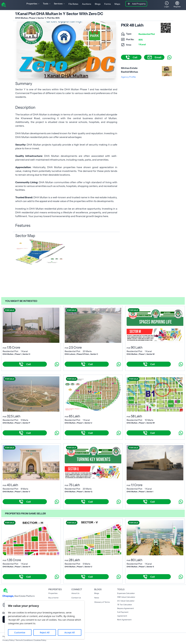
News (97, 598)
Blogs (98, 4)
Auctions (86, 4)
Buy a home (53, 598)
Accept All (69, 632)
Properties (53, 593)
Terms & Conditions (24, 640)
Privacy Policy (8, 640)
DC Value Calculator (126, 601)
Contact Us (76, 598)
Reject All (45, 632)
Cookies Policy (40, 640)
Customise (20, 632)
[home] (3, 4)
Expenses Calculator (126, 593)
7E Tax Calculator (125, 605)
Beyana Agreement (126, 608)
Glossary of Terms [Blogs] (102, 602)
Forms (107, 4)
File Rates (73, 4)
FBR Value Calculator (126, 597)
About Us (75, 593)
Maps (117, 4)
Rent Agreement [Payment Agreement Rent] (124, 620)
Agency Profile (128, 77)
